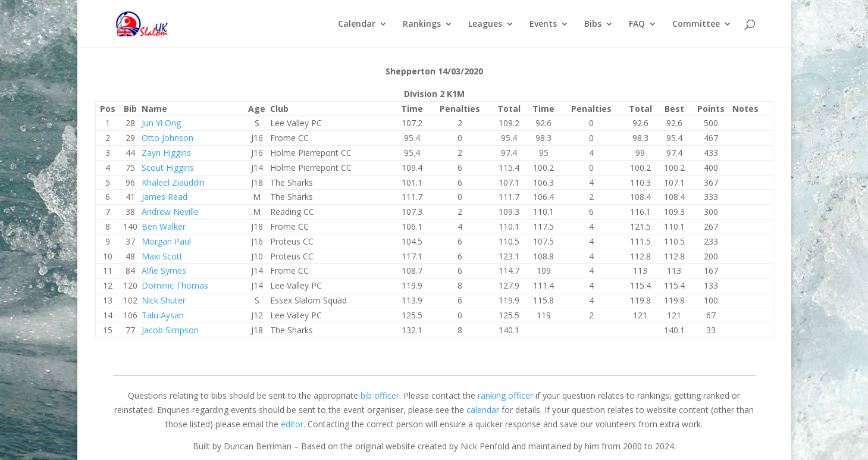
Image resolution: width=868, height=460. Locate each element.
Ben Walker (164, 226)
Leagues (485, 24)
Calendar (357, 24)
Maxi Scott (162, 256)
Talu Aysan (163, 315)
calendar (483, 410)
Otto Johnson (167, 138)
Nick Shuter (164, 300)
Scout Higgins (168, 168)
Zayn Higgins (166, 153)
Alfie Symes (164, 270)
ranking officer (505, 395)
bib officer (380, 395)
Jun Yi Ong (161, 123)
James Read (164, 197)
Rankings (422, 24)
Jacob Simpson (170, 330)
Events (543, 24)
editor (292, 424)
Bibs (593, 24)
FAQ (637, 24)
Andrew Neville (170, 212)
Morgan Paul (166, 241)
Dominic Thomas (175, 285)
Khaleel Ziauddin (173, 182)
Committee (696, 24)
